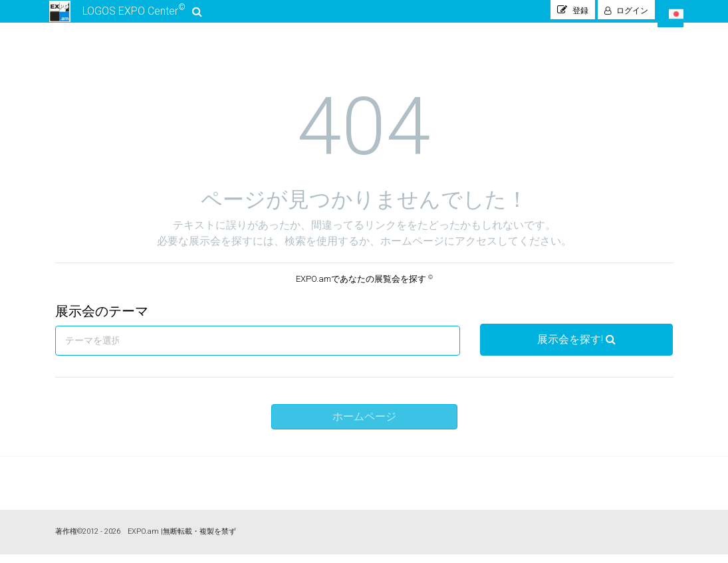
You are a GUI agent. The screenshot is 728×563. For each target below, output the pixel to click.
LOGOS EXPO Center (126, 16)
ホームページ (364, 425)
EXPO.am (143, 540)
